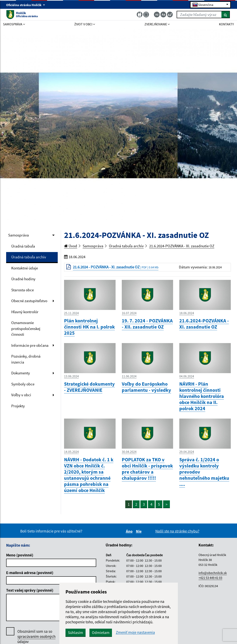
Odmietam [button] (101, 633)
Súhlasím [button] (76, 633)
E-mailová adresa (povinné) (30, 573)
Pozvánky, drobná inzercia (26, 359)
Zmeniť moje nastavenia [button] (135, 632)
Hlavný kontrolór (25, 312)
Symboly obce (23, 384)
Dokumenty (21, 373)
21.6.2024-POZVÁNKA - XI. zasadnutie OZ (182, 246)
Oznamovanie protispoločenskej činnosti (26, 328)
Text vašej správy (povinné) (30, 590)
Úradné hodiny (23, 279)
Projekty (18, 406)
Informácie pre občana (30, 345)
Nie (139, 531)
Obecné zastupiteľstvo (29, 301)
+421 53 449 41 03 (210, 578)
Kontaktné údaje (25, 268)
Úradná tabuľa (23, 246)
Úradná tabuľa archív (29, 257)
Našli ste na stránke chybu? (177, 531)
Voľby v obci (21, 395)
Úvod (71, 246)
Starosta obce (23, 290)
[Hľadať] (226, 15)
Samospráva (19, 235)
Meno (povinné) (20, 555)
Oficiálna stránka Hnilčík (26, 5)
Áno (130, 531)
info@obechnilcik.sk (213, 573)
